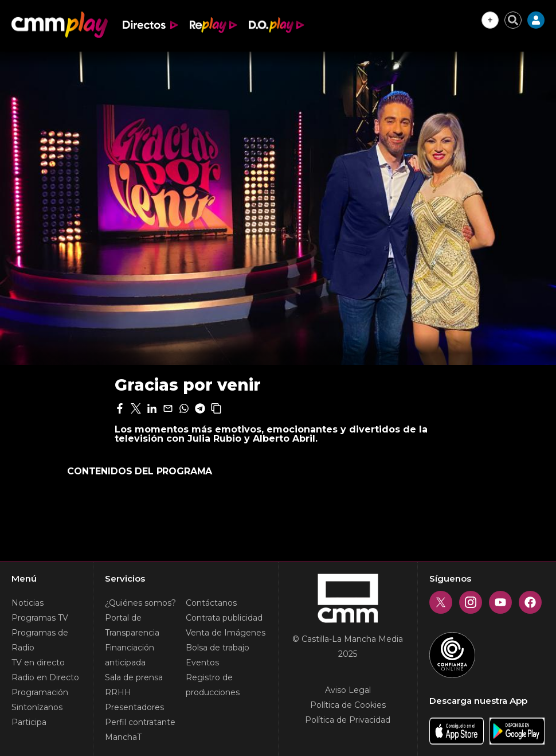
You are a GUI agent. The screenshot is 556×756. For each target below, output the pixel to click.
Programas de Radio (40, 640)
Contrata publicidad (224, 618)
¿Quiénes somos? (140, 603)
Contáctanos (211, 603)
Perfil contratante (140, 722)
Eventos (202, 663)
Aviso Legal (348, 690)
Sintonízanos (37, 707)
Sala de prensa (134, 677)
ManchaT (123, 737)
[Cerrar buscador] (513, 20)
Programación (40, 692)
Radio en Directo (45, 677)
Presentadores (134, 707)
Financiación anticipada (130, 655)
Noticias (28, 603)
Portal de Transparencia (132, 625)
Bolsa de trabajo (218, 648)
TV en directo (38, 663)
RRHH (118, 692)
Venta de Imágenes (226, 633)
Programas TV (40, 618)
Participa (29, 722)
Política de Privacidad (348, 720)
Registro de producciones (213, 685)
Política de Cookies (348, 705)
